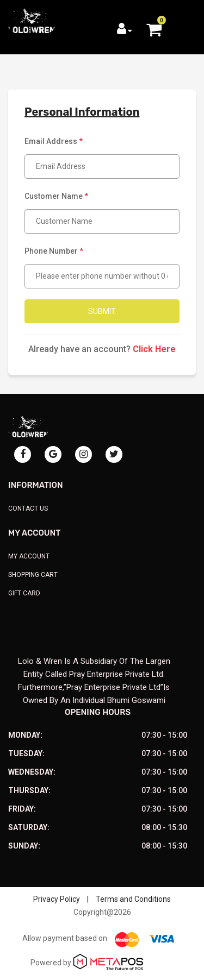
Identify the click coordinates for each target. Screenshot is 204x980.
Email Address (54, 141)
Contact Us (28, 508)
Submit (102, 311)
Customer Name (56, 196)
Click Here (154, 349)
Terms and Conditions (133, 899)
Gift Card (24, 593)
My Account (29, 556)
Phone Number (54, 251)
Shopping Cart (33, 575)
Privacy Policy (57, 899)
